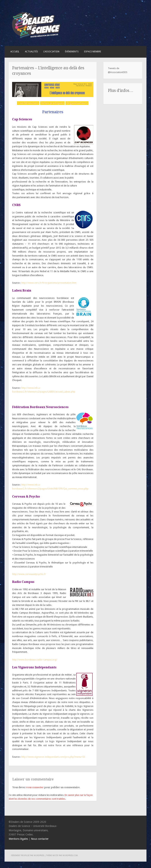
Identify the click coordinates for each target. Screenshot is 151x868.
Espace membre (93, 52)
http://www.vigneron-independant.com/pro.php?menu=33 (53, 757)
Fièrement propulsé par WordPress (27, 855)
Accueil (15, 52)
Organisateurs (77, 103)
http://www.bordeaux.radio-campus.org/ (35, 660)
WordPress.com (70, 855)
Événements (72, 52)
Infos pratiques (52, 103)
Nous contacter (40, 839)
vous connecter (35, 787)
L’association (51, 52)
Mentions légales (18, 839)
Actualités (31, 52)
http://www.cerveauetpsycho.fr (29, 574)
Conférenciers (28, 103)
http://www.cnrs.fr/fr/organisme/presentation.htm (49, 283)
